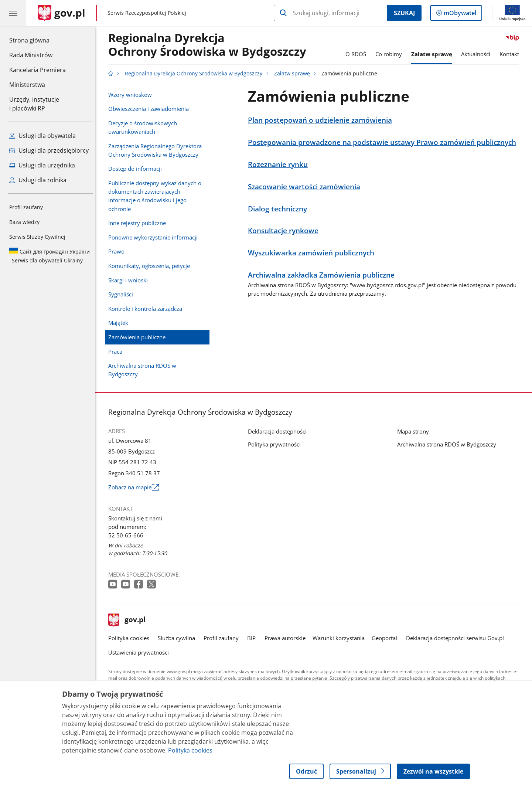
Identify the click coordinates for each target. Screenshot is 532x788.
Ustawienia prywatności (140, 652)
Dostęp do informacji (137, 169)
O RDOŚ (358, 54)
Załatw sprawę (434, 54)
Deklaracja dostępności (279, 431)
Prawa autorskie (287, 638)
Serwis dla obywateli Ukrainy (50, 256)
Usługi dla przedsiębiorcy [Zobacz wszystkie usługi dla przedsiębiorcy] (49, 150)
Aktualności (478, 54)
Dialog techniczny (279, 209)
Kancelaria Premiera (37, 70)
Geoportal (387, 638)
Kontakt (511, 54)
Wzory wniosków (132, 95)
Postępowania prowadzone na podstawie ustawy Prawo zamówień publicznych (384, 142)
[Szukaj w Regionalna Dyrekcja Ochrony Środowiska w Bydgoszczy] (330, 13)
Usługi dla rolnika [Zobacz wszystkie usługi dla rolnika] (38, 180)
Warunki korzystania (340, 638)
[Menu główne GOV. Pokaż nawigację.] (13, 13)
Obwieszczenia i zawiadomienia (150, 109)
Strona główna (37, 40)
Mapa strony (415, 431)
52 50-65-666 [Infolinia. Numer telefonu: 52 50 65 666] (128, 535)
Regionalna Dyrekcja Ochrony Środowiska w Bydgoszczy (195, 74)
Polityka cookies (131, 638)
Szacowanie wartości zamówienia (306, 186)
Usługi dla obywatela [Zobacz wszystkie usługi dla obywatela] (42, 136)
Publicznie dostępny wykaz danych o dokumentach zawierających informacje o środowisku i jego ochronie (157, 196)
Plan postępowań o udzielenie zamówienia (322, 120)
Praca (117, 351)
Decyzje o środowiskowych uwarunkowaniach (144, 127)
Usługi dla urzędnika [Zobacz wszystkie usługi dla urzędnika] (42, 165)
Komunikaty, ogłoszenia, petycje (151, 266)
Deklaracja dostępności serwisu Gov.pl (457, 638)
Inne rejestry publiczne (139, 223)
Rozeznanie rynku (280, 164)
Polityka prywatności (276, 444)
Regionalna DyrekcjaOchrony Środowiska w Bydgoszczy (209, 45)
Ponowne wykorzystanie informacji (155, 237)
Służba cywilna (178, 638)
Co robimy (391, 54)
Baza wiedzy (24, 222)
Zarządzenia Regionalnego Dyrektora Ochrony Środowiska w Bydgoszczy (157, 150)
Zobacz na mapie (135, 487)
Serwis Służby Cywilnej (37, 237)
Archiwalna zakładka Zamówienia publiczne (323, 275)
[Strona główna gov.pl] (62, 13)
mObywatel (459, 14)
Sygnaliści (122, 294)
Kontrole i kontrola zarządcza (147, 309)
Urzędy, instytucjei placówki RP (34, 104)
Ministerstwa (27, 85)
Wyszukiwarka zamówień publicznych (313, 253)
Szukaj (404, 13)
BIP (254, 638)
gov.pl (129, 620)
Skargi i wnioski (130, 280)
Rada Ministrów (31, 55)
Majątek (120, 323)
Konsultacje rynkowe (285, 230)
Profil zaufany (26, 207)
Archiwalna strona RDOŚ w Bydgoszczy (144, 370)
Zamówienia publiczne (139, 337)
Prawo (118, 251)
